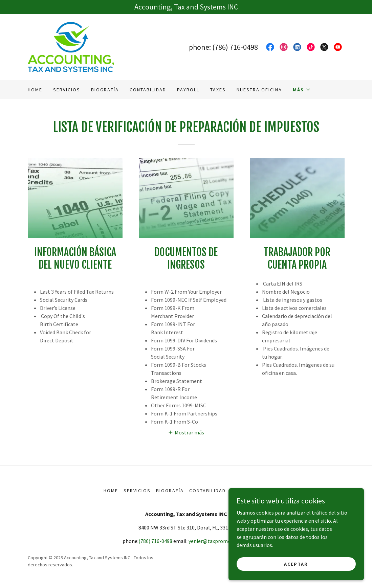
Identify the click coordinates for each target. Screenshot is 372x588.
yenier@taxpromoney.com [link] (219, 541)
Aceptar (296, 564)
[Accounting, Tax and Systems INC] (186, 7)
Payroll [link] (188, 90)
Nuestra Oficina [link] (259, 90)
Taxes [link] (218, 90)
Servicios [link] (67, 90)
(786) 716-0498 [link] (235, 47)
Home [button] (111, 491)
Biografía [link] (105, 90)
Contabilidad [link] (148, 90)
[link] (71, 46)
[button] (302, 90)
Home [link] (35, 90)
